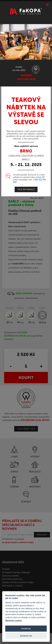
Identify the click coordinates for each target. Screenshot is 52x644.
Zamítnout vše (26, 636)
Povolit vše (26, 629)
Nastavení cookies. (14, 621)
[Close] (48, 5)
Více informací (26, 189)
